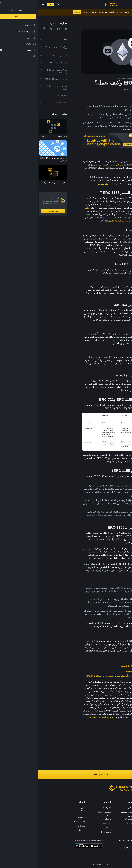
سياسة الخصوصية (44, 816)
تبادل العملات (68, 808)
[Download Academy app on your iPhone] (59, 846)
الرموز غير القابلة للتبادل (82, 221)
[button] (5, 4)
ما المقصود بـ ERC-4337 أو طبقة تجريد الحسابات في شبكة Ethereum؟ (81, 676)
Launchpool (69, 823)
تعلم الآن (39, 12)
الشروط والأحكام (45, 809)
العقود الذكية (101, 205)
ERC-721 (98, 180)
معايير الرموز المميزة (74, 165)
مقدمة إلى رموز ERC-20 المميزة (99, 666)
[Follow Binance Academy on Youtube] (83, 841)
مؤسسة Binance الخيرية (67, 813)
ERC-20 (109, 180)
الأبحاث (71, 828)
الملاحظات (44, 830)
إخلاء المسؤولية (42, 821)
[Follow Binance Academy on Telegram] (87, 841)
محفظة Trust (68, 832)
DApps (94, 165)
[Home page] (73, 4)
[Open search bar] (20, 4)
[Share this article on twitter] (28, 29)
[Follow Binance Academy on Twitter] (91, 841)
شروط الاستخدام (67, 717)
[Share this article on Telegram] (13, 29)
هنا (63, 701)
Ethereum (107, 161)
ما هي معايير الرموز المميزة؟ (100, 671)
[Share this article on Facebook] (21, 29)
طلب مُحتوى (43, 826)
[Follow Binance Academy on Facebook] (95, 841)
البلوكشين (65, 183)
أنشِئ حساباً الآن (16, 211)
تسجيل (13, 4)
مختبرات (70, 819)
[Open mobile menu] (5, 4)
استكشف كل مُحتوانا (66, 775)
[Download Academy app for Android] (44, 846)
